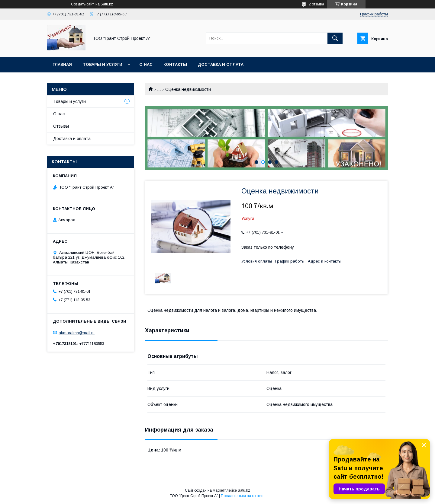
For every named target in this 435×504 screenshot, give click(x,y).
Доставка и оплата (221, 64)
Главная (62, 64)
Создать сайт (82, 4)
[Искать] (335, 38)
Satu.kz (244, 490)
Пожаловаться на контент (243, 496)
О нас (146, 64)
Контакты (175, 64)
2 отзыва (316, 4)
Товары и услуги (103, 64)
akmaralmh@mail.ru (77, 332)
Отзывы (61, 126)
